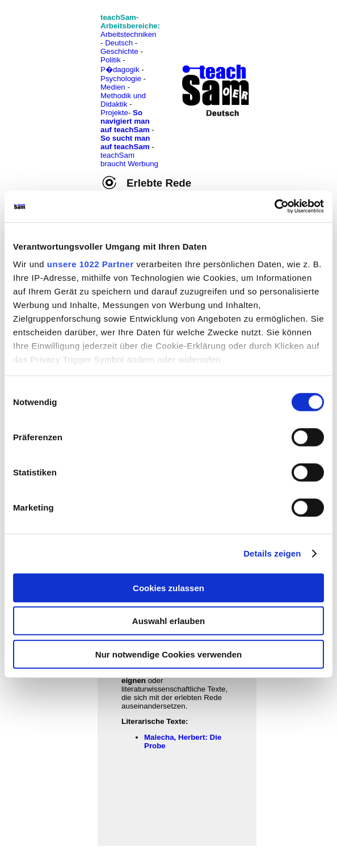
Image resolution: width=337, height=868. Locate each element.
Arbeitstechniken (129, 34)
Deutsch (119, 43)
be (161, 746)
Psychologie (121, 79)
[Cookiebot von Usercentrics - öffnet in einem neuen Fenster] (274, 207)
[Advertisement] (58, 34)
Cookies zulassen (168, 587)
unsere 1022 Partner (90, 264)
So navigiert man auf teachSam (125, 121)
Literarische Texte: (155, 721)
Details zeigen (272, 553)
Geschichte (119, 51)
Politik (111, 60)
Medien (113, 87)
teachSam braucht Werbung (129, 159)
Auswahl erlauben (168, 621)
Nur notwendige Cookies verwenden (168, 654)
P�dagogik (120, 69)
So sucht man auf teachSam (125, 142)
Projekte (114, 113)
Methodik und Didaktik (123, 100)
